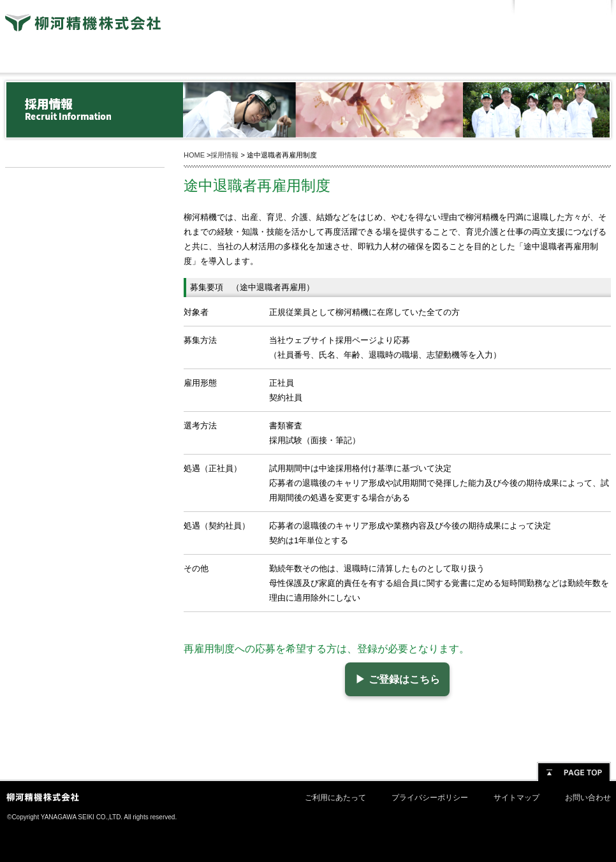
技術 (187, 58)
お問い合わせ (588, 798)
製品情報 (308, 58)
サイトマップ (517, 798)
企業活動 (429, 58)
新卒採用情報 (85, 208)
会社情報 (66, 58)
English (587, 9)
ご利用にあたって (335, 798)
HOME (194, 155)
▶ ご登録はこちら (392, 679)
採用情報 (85, 181)
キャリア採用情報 (85, 235)
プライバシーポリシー (430, 798)
